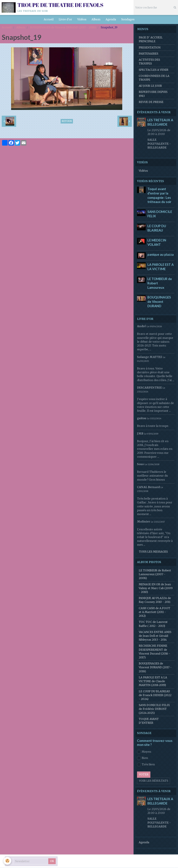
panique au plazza (161, 254)
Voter (144, 775)
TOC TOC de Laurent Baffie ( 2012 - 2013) (153, 624)
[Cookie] (7, 861)
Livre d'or (65, 19)
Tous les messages (153, 552)
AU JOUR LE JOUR (150, 86)
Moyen (144, 752)
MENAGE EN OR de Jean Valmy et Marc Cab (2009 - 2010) (156, 588)
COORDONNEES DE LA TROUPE (154, 78)
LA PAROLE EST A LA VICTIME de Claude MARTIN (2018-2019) (153, 681)
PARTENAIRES (148, 54)
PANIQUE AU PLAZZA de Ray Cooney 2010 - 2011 (155, 600)
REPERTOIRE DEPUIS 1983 (153, 94)
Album (96, 19)
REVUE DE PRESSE (151, 102)
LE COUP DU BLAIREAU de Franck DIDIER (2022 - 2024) (155, 695)
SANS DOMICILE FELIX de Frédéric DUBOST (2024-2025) (154, 709)
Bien (142, 758)
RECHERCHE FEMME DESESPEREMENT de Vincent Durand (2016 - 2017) (154, 652)
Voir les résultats (154, 781)
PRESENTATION (150, 48)
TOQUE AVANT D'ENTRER (149, 721)
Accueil (49, 19)
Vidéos (82, 19)
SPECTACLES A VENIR (154, 70)
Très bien (146, 765)
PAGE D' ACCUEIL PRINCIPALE (151, 40)
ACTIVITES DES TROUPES (149, 62)
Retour (67, 121)
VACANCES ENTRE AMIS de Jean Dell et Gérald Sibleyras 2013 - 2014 (155, 636)
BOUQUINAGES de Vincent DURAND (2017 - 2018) (63, 28)
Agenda (111, 19)
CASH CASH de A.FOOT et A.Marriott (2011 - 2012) (154, 612)
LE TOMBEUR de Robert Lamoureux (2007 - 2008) (155, 574)
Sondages (128, 19)
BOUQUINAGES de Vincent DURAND (159, 302)
